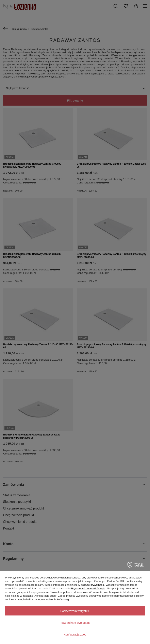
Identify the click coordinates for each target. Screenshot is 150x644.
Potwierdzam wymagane (75, 623)
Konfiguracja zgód (75, 634)
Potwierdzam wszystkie (75, 611)
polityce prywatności (93, 585)
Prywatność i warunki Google (88, 588)
